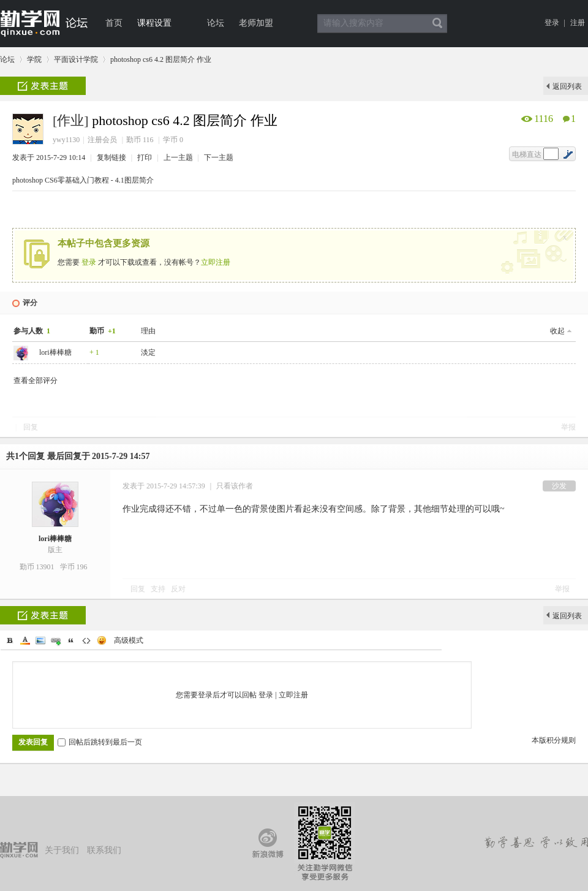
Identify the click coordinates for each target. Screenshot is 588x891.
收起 (557, 331)
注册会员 (102, 140)
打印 (145, 157)
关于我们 (62, 850)
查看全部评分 (36, 381)
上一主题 (179, 157)
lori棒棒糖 (55, 352)
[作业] (71, 120)
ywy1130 (66, 140)
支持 (159, 589)
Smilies (102, 640)
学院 (34, 59)
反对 (178, 589)
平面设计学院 (76, 59)
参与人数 (33, 331)
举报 (568, 427)
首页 (114, 23)
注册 (578, 23)
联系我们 (104, 850)
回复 (31, 427)
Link (56, 640)
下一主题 (219, 157)
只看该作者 (235, 486)
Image (40, 640)
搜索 (437, 23)
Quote (71, 640)
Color (25, 640)
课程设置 (154, 23)
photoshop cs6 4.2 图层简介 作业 (161, 59)
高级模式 (129, 640)
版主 (55, 550)
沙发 (559, 486)
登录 (552, 23)
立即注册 (216, 262)
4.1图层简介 (134, 180)
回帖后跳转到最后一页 (100, 742)
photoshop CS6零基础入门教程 (61, 180)
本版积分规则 (554, 740)
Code (86, 640)
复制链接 (111, 157)
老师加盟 (256, 23)
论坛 (216, 23)
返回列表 (567, 86)
